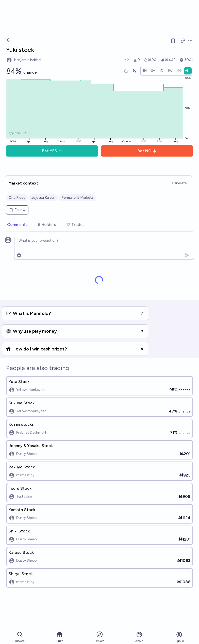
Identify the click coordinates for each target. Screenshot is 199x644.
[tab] (17, 225)
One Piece (17, 198)
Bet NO (147, 151)
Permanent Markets (78, 198)
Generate (179, 183)
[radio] (145, 71)
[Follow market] (173, 41)
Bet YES (52, 151)
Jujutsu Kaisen (43, 198)
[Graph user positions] (134, 71)
